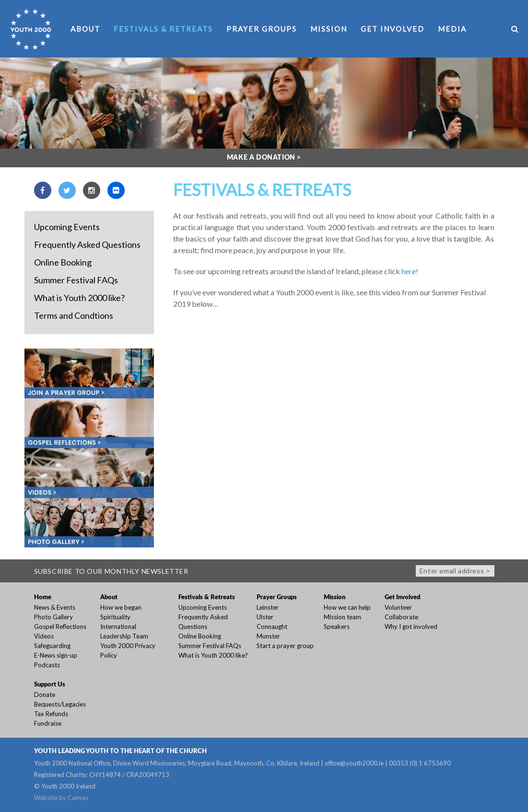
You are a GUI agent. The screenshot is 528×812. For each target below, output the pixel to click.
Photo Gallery (53, 617)
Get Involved (393, 29)
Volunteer (398, 607)
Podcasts (47, 665)
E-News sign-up (56, 655)
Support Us (50, 685)
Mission (329, 29)
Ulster (265, 617)
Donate (45, 695)
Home (43, 597)
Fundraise (48, 723)
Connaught (272, 626)
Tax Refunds (51, 714)
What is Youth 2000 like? (79, 298)
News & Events (55, 607)
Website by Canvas (61, 798)
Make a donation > (264, 158)
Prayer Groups (262, 29)
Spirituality (115, 617)
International (118, 626)
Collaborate (401, 617)
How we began (121, 607)
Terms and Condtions (74, 315)
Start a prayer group (285, 646)
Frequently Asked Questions (87, 244)
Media (452, 29)
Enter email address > (455, 571)
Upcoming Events (67, 227)
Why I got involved (411, 626)
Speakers (337, 626)
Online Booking (63, 262)
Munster (268, 636)
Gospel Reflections (60, 626)
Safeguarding (52, 646)
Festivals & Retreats (163, 29)
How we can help (347, 607)
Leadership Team (124, 636)
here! (410, 271)
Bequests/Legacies (60, 704)
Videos (44, 636)
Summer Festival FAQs (76, 280)
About (85, 29)
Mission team (342, 617)
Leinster (268, 607)
